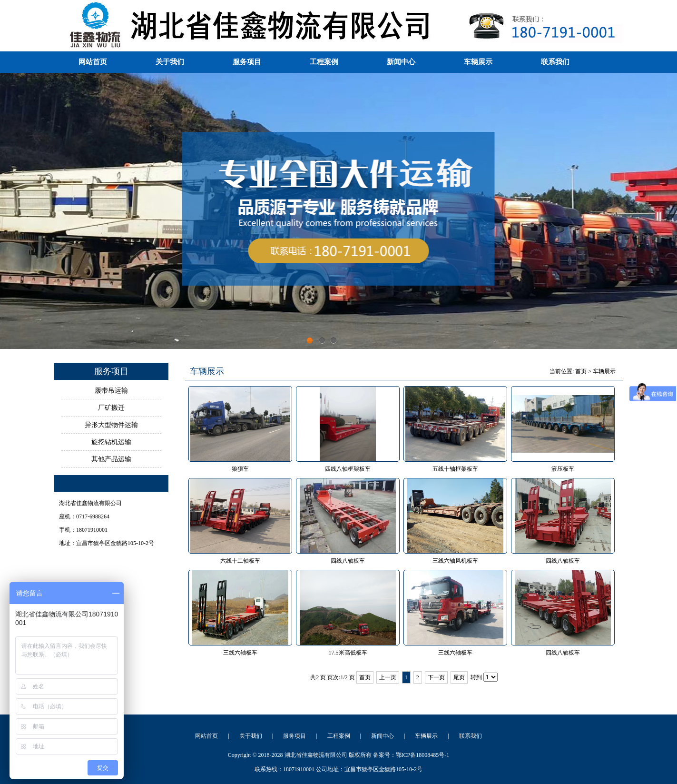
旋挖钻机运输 (111, 442)
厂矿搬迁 (111, 408)
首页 (581, 371)
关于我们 (170, 62)
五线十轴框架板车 (455, 469)
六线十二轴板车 (240, 561)
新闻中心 (401, 62)
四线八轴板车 (348, 561)
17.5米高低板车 (348, 653)
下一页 (436, 677)
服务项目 (247, 62)
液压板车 (563, 469)
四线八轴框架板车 (348, 469)
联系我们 (555, 62)
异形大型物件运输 (111, 425)
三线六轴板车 (240, 653)
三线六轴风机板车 (455, 561)
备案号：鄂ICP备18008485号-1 (411, 755)
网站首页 (93, 62)
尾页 (459, 677)
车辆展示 (478, 62)
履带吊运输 (111, 391)
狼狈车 (240, 469)
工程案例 (324, 62)
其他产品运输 (111, 459)
